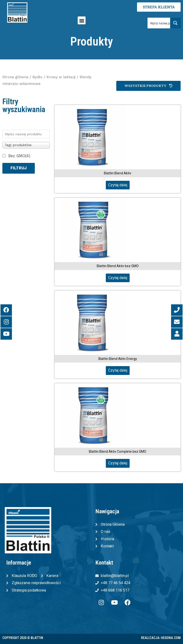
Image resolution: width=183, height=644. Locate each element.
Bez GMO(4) (19, 156)
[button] (82, 20)
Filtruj (19, 168)
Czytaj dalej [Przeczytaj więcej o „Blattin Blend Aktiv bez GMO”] (118, 278)
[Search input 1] (164, 23)
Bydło (37, 77)
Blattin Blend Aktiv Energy (118, 359)
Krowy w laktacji (61, 77)
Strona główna (15, 77)
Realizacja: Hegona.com (161, 638)
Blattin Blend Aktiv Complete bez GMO (118, 452)
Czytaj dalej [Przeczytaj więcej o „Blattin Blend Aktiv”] (118, 185)
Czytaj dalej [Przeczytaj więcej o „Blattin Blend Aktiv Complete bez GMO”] (118, 463)
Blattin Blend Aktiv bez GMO (118, 266)
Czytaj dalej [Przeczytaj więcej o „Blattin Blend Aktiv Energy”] (118, 370)
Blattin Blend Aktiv (118, 173)
